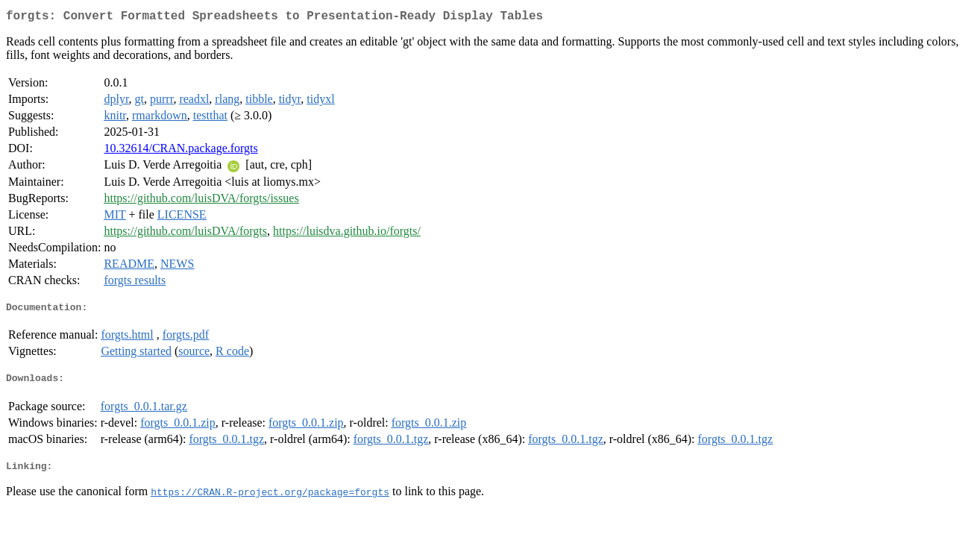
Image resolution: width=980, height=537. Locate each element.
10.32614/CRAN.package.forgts (180, 151)
